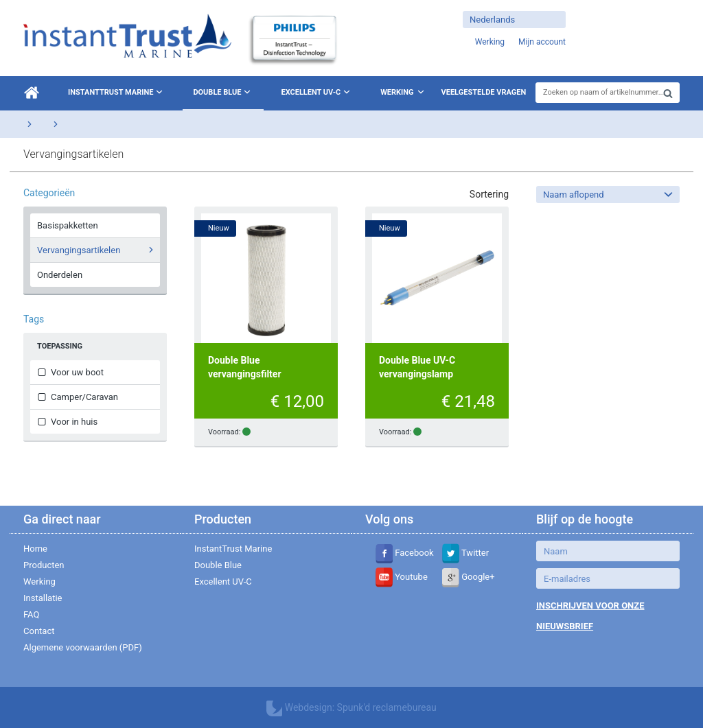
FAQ (31, 614)
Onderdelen (60, 275)
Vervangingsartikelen (97, 250)
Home (35, 549)
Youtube (402, 577)
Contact (39, 631)
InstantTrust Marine (117, 92)
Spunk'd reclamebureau (387, 707)
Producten (44, 565)
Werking (397, 92)
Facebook (405, 553)
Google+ (469, 577)
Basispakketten (68, 225)
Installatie (43, 598)
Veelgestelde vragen (484, 92)
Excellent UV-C (317, 92)
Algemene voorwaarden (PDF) (83, 647)
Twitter (465, 553)
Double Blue (223, 92)
